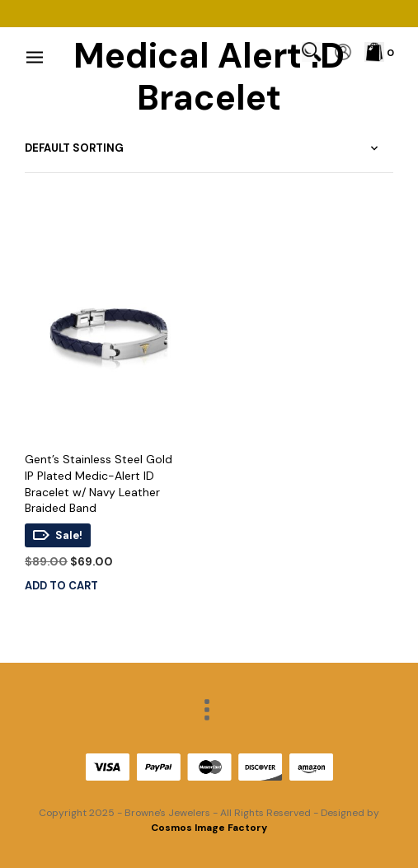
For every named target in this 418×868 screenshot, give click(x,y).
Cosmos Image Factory (209, 828)
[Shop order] (209, 148)
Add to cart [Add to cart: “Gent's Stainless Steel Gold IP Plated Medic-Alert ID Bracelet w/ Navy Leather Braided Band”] (61, 586)
